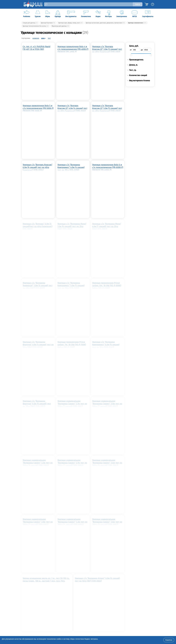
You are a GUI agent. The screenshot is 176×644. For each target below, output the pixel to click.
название (36, 38)
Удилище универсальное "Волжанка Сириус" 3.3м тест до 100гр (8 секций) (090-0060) (38, 463)
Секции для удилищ (30, 23)
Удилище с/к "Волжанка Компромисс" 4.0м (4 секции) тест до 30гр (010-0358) (71, 167)
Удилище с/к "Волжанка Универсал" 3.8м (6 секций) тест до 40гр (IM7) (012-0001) (38, 285)
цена (43, 38)
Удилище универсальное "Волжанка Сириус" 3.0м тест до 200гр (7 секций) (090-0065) (38, 522)
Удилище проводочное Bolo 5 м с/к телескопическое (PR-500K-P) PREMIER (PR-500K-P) (38, 108)
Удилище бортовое (48, 23)
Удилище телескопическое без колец (36, 26)
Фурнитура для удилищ (60, 26)
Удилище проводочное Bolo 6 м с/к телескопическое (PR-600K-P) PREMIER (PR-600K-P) (108, 167)
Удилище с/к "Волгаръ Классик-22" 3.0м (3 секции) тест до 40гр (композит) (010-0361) (107, 49)
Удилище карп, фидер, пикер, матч (70, 23)
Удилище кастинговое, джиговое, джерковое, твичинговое (105, 23)
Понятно (169, 640)
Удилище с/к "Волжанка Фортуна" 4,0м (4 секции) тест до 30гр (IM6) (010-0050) (38, 344)
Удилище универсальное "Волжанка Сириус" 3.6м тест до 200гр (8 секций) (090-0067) (107, 522)
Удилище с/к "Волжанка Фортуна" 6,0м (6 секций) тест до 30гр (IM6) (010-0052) (37, 404)
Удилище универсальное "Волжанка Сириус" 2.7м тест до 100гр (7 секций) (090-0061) (72, 404)
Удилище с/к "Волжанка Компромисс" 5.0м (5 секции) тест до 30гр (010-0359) (71, 285)
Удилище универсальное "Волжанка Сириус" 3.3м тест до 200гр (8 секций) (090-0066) (72, 522)
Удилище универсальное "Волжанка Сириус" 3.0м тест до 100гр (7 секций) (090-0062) (107, 404)
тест (49, 38)
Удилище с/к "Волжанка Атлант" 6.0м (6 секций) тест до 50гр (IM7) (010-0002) (97, 580)
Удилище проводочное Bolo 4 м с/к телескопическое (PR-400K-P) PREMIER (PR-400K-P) (73, 49)
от (131, 50)
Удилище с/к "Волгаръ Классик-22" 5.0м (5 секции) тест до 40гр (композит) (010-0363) (107, 108)
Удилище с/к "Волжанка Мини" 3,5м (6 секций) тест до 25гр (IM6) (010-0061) (72, 226)
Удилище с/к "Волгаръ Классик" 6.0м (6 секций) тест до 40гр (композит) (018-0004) (38, 167)
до (142, 50)
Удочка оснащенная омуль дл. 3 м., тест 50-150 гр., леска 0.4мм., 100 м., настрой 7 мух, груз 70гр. (46, 580)
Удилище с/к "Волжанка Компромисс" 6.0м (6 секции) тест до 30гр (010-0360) (106, 344)
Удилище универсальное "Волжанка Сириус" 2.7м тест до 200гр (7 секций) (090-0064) (72, 463)
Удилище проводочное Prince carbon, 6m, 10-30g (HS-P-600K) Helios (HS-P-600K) (107, 285)
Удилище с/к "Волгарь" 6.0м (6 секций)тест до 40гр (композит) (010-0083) (38, 226)
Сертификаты (148, 14)
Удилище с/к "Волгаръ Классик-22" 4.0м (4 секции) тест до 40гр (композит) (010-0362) (72, 108)
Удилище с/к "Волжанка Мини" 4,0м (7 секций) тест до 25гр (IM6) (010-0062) (107, 226)
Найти (138, 4)
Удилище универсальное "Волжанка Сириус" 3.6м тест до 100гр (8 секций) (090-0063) (107, 463)
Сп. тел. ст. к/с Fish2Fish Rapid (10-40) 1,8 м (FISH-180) (36, 48)
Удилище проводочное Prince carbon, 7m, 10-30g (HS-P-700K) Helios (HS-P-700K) (72, 344)
